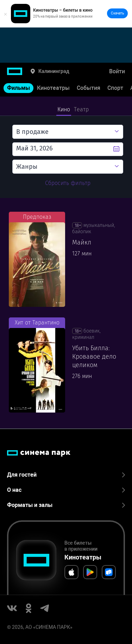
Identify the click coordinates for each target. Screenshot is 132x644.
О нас (66, 490)
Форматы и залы (66, 505)
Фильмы (18, 88)
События (89, 88)
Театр (81, 109)
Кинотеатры (53, 88)
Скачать (117, 13)
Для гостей (66, 475)
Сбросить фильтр (68, 183)
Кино (64, 109)
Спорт (115, 88)
